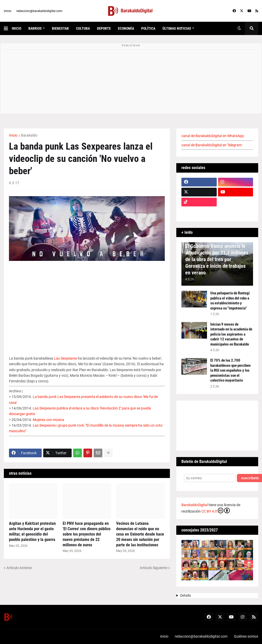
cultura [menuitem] (83, 28)
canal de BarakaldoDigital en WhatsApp (213, 136)
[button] (8, 28)
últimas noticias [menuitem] (177, 28)
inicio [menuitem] (17, 28)
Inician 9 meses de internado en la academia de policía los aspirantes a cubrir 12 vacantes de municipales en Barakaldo (231, 334)
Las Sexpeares (65, 358)
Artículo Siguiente (154, 568)
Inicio (13, 135)
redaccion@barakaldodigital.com (39, 11)
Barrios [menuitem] (35, 28)
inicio (8, 11)
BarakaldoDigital (195, 505)
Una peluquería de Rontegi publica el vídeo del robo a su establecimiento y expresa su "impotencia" (230, 301)
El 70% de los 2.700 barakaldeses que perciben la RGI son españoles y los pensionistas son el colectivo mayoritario (230, 370)
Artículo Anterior (19, 568)
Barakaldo (29, 135)
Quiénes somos (246, 636)
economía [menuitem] (126, 28)
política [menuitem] (148, 28)
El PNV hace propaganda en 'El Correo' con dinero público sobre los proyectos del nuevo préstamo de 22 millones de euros (87, 534)
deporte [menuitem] (104, 28)
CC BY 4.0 (216, 510)
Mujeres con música (48, 420)
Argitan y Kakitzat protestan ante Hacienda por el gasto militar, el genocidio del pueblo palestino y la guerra (32, 531)
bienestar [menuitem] (60, 28)
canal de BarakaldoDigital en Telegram (212, 145)
